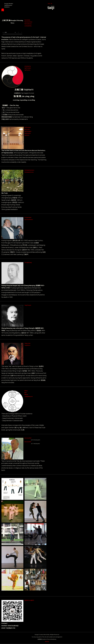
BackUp (47, 642)
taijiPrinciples (28, 68)
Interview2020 (28, 438)
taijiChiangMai (28, 131)
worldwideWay (28, 26)
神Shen (26, 395)
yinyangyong (28, 66)
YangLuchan (27, 343)
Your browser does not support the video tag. (12, 30)
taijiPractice (27, 70)
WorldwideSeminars (29, 170)
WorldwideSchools (29, 172)
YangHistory (27, 345)
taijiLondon (27, 129)
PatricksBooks (28, 24)
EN (51, 4)
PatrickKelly (27, 20)
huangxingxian (28, 217)
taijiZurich (27, 135)
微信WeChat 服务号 (29, 600)
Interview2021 (28, 442)
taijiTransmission (29, 219)
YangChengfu (28, 305)
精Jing (26, 391)
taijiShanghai (28, 127)
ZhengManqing (28, 263)
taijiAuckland (28, 133)
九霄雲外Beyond (29, 397)
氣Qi (26, 393)
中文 (49, 4)
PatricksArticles (28, 22)
